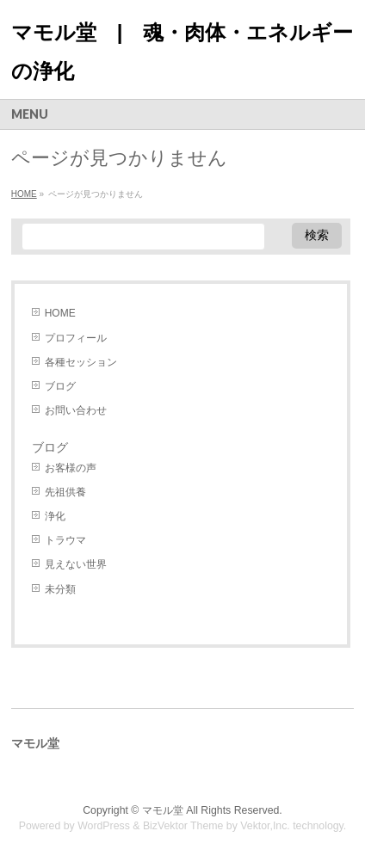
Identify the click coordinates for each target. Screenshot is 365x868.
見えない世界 (76, 564)
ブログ (60, 386)
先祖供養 (65, 492)
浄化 (55, 516)
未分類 (60, 589)
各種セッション (81, 362)
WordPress (104, 826)
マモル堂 (163, 810)
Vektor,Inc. (265, 826)
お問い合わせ (76, 410)
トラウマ (65, 540)
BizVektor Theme (183, 826)
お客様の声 (71, 468)
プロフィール (76, 338)
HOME (60, 313)
